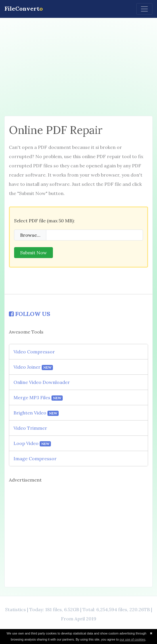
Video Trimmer (30, 428)
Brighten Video (36, 413)
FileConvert (24, 8)
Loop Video (32, 443)
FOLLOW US (30, 314)
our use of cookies (132, 639)
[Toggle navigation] (144, 9)
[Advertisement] (78, 67)
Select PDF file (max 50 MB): (44, 221)
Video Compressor (34, 352)
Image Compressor (35, 459)
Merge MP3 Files (38, 398)
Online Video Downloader (42, 382)
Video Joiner (33, 367)
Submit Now (33, 253)
